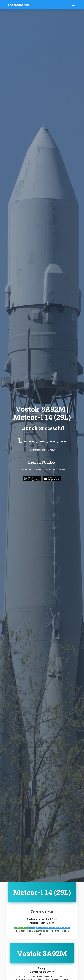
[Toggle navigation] (73, 5)
